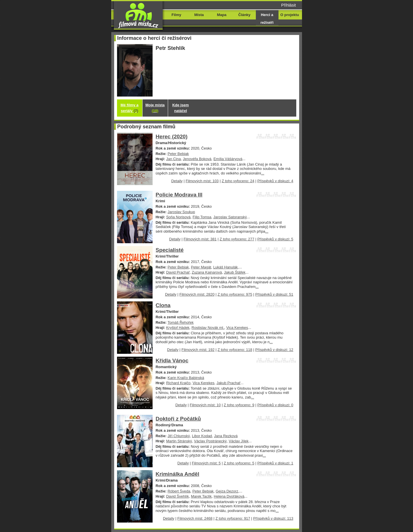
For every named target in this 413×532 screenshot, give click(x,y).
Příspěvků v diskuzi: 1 (275, 463)
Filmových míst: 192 (198, 350)
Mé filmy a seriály (129, 108)
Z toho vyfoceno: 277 (237, 239)
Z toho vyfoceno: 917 (233, 518)
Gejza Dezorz (227, 491)
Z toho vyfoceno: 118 (235, 350)
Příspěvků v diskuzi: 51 (274, 294)
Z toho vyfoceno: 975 (235, 294)
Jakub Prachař (229, 383)
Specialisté (170, 250)
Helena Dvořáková (229, 496)
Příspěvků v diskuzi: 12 (274, 350)
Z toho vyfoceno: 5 (239, 463)
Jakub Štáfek (235, 272)
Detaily (177, 181)
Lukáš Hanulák (225, 267)
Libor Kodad (202, 436)
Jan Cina (173, 159)
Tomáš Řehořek (181, 322)
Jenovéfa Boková (197, 159)
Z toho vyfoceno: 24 (238, 181)
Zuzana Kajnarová (207, 272)
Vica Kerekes (237, 328)
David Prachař (178, 272)
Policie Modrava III (179, 195)
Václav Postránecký (210, 441)
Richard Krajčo (178, 383)
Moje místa (155, 108)
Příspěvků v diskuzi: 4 (275, 181)
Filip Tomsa (202, 217)
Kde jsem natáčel (181, 108)
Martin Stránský (179, 441)
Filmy (176, 15)
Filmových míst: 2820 (197, 294)
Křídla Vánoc (172, 361)
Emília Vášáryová (228, 159)
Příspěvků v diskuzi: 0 (275, 405)
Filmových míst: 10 (205, 405)
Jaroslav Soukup (181, 212)
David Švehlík (177, 496)
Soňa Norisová (178, 217)
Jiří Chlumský (179, 436)
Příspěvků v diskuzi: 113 (273, 518)
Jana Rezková (226, 436)
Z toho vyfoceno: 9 (239, 405)
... (263, 173)
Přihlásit (288, 5)
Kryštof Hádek (178, 328)
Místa (199, 15)
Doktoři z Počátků (178, 419)
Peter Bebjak (178, 154)
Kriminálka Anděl (178, 474)
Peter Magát (201, 267)
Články (244, 15)
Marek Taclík (201, 496)
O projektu (290, 15)
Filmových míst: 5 (206, 463)
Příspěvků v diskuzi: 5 (275, 239)
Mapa (222, 15)
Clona (163, 305)
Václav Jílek (238, 441)
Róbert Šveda (179, 491)
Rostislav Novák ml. (208, 328)
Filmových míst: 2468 (195, 518)
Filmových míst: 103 (202, 181)
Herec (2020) (172, 137)
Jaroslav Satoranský (230, 217)
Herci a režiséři (267, 19)
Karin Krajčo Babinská (186, 378)
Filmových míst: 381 (200, 239)
